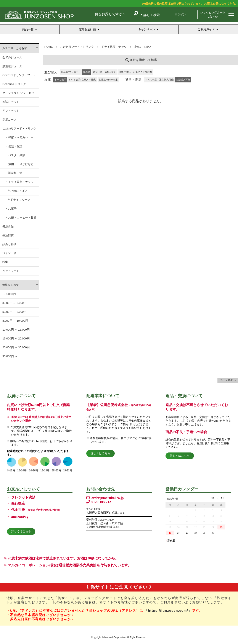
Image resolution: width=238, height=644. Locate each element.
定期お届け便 (87, 29)
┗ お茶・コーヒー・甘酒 (20, 217)
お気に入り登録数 (143, 72)
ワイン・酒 (9, 253)
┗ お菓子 (11, 209)
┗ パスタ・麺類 (15, 155)
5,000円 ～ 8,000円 (14, 312)
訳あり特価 (9, 244)
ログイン (180, 14)
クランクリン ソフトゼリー (20, 93)
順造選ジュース (12, 66)
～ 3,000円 (9, 294)
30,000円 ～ (10, 356)
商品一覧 (28, 29)
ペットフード (11, 271)
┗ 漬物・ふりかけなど (19, 164)
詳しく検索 (152, 15)
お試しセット (11, 102)
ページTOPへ (228, 380)
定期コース (9, 120)
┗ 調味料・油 (13, 173)
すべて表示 (151, 80)
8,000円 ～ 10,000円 (15, 321)
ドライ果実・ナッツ (114, 47)
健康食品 (8, 226)
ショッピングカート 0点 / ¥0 (213, 15)
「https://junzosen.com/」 (168, 610)
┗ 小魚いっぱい (17, 191)
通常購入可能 (166, 80)
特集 (5, 262)
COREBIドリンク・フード (19, 75)
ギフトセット (11, 111)
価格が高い (125, 72)
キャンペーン (147, 29)
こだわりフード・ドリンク (19, 129)
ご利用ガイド (206, 29)
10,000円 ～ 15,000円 (16, 330)
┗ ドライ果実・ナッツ (19, 182)
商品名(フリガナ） (71, 72)
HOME (49, 47)
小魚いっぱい (143, 47)
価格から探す (11, 285)
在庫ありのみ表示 (108, 80)
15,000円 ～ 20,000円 (16, 338)
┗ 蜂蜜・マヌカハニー (19, 137)
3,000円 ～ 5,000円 (14, 303)
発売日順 (97, 72)
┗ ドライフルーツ (18, 200)
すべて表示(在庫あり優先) (82, 80)
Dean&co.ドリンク (14, 84)
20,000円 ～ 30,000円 (16, 347)
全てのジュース (12, 57)
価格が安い (110, 72)
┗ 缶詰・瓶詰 (13, 146)
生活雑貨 (8, 235)
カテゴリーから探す (15, 48)
